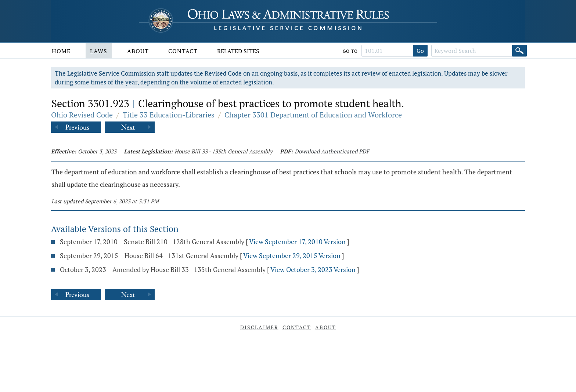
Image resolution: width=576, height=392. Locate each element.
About (138, 51)
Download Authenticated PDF (332, 151)
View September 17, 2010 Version (297, 242)
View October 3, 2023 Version (313, 269)
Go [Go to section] (420, 51)
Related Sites (238, 51)
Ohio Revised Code (82, 115)
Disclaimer (259, 327)
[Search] (519, 51)
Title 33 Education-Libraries (169, 115)
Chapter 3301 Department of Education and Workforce (313, 115)
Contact (183, 51)
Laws (99, 51)
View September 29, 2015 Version (292, 255)
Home (61, 51)
